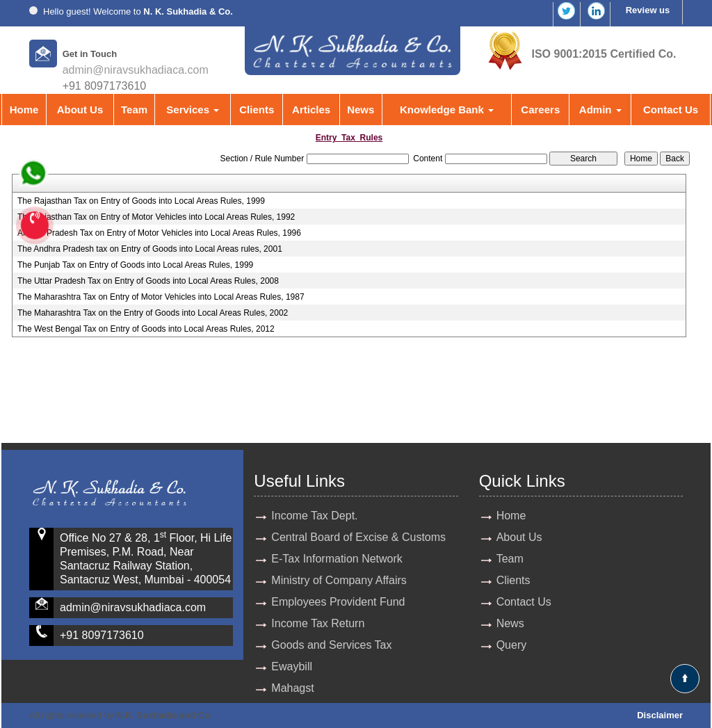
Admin (600, 110)
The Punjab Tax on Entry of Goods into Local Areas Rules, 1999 (135, 265)
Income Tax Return (318, 623)
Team (134, 110)
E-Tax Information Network (337, 559)
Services (193, 110)
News (361, 110)
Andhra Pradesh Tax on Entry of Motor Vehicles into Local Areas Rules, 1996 (159, 233)
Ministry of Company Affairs (339, 580)
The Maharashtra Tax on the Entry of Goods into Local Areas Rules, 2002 (153, 313)
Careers (540, 110)
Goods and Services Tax (331, 645)
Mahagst (292, 688)
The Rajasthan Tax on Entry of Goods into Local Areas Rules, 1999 (141, 201)
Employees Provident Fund (338, 602)
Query (512, 645)
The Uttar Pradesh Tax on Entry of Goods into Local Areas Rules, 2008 (148, 281)
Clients (257, 110)
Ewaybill (292, 666)
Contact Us (671, 110)
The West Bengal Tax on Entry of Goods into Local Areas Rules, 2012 (146, 329)
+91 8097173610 (102, 635)
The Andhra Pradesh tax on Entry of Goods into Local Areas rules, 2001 (150, 249)
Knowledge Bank (447, 110)
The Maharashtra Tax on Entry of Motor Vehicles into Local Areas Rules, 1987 (161, 297)
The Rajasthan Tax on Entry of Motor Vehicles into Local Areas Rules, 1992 (156, 217)
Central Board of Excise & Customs (358, 537)
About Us (80, 110)
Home (24, 110)
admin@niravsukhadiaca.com (136, 70)
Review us (648, 10)
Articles (311, 110)
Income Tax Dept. (314, 516)
